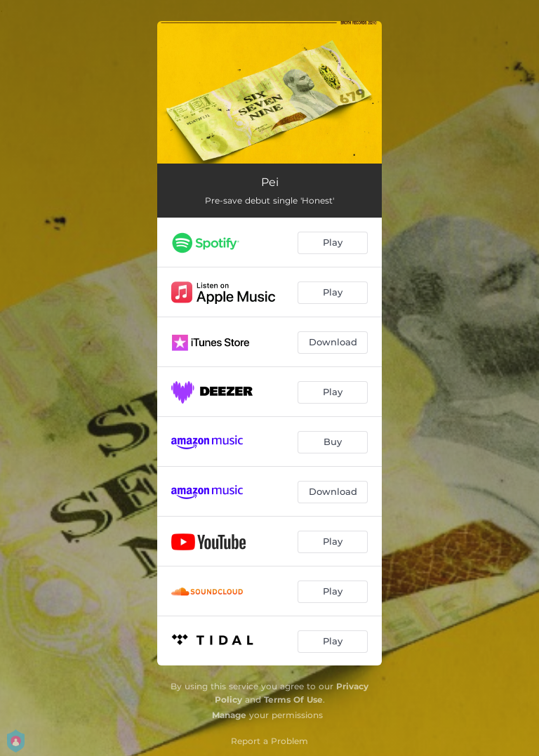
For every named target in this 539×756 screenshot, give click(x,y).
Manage (229, 715)
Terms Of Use (293, 699)
